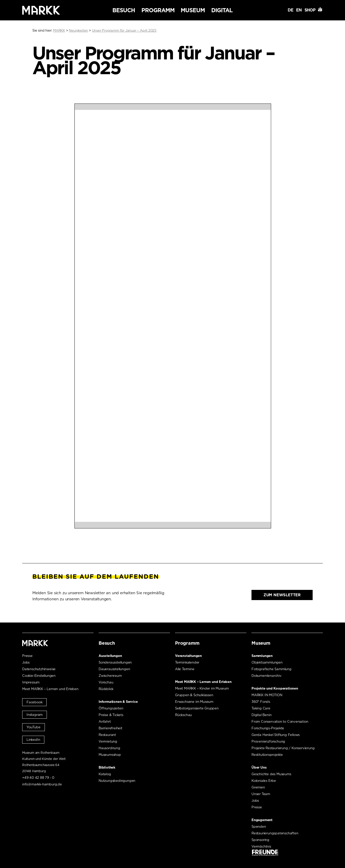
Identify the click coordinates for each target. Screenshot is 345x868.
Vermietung (108, 741)
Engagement (262, 820)
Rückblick (106, 689)
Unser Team (261, 794)
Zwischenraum (110, 676)
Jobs (26, 662)
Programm (158, 10)
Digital (222, 10)
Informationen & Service (118, 702)
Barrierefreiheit (110, 728)
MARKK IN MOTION (267, 695)
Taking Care (261, 708)
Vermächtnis (261, 846)
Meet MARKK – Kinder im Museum (202, 688)
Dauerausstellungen (114, 669)
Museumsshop (110, 755)
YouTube (34, 727)
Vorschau (106, 682)
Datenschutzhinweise (39, 669)
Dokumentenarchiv (267, 676)
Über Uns (259, 767)
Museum (193, 10)
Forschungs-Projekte (268, 728)
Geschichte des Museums (271, 774)
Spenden (259, 827)
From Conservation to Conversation (280, 722)
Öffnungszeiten (111, 708)
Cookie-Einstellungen (39, 676)
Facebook (34, 702)
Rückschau (183, 715)
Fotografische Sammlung (271, 669)
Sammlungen (262, 656)
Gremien (258, 787)
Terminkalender (187, 662)
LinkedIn (33, 740)
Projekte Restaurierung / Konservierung (283, 748)
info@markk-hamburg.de (42, 784)
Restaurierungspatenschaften (275, 833)
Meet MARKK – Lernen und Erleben (50, 689)
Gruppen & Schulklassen (194, 695)
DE (290, 10)
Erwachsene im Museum (194, 702)
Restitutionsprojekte (267, 755)
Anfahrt (105, 722)
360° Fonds (261, 702)
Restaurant (107, 735)
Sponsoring (260, 840)
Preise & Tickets (111, 715)
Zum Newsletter (282, 595)
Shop (310, 10)
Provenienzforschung (268, 741)
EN (299, 10)
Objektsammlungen (267, 662)
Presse (27, 656)
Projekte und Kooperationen (275, 688)
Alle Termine (185, 669)
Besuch (124, 10)
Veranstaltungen (188, 656)
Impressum (31, 682)
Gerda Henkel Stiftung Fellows (276, 735)
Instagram (35, 715)
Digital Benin (261, 715)
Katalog (105, 774)
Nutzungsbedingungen (117, 781)
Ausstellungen (110, 656)
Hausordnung (109, 748)
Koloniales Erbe (264, 781)
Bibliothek (107, 767)
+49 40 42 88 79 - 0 (38, 778)
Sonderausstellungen (115, 662)
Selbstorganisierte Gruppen (197, 708)
